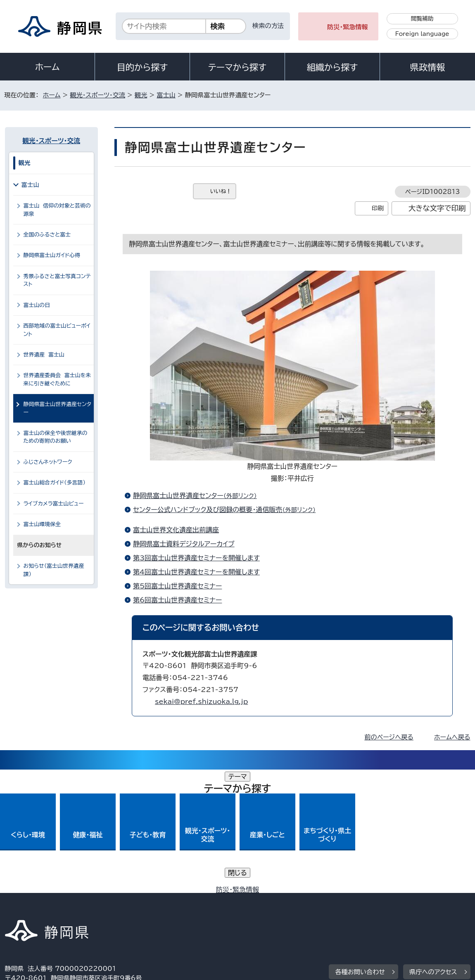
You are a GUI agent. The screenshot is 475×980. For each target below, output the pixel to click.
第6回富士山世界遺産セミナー (178, 600)
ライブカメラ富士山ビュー (54, 504)
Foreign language (422, 34)
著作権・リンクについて (44, 900)
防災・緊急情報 (348, 27)
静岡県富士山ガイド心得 (52, 255)
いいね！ (221, 191)
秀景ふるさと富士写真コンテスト (57, 280)
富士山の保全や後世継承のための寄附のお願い (56, 437)
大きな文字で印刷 (437, 208)
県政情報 (427, 67)
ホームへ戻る (452, 737)
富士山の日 (37, 305)
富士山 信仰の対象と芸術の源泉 (57, 210)
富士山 (166, 95)
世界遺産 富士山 (44, 355)
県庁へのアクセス (433, 849)
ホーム (47, 67)
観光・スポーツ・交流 (97, 95)
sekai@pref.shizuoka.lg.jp (201, 701)
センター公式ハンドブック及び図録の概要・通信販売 (228, 510)
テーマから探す (237, 67)
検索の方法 (268, 26)
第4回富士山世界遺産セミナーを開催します (196, 572)
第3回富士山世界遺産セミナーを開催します (196, 558)
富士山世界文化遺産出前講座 (176, 530)
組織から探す (332, 67)
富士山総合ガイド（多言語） (55, 483)
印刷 (378, 208)
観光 (141, 95)
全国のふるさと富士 (47, 235)
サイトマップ (28, 909)
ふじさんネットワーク (51, 462)
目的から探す (142, 67)
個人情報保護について (136, 900)
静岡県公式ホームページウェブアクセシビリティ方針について (280, 900)
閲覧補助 (422, 19)
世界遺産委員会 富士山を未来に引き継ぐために (57, 379)
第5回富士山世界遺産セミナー (178, 586)
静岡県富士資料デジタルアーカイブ (184, 544)
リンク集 (404, 900)
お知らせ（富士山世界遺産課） (54, 570)
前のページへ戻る (389, 737)
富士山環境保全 (42, 524)
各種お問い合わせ (360, 849)
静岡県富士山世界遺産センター (198, 496)
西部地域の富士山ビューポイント (57, 330)
